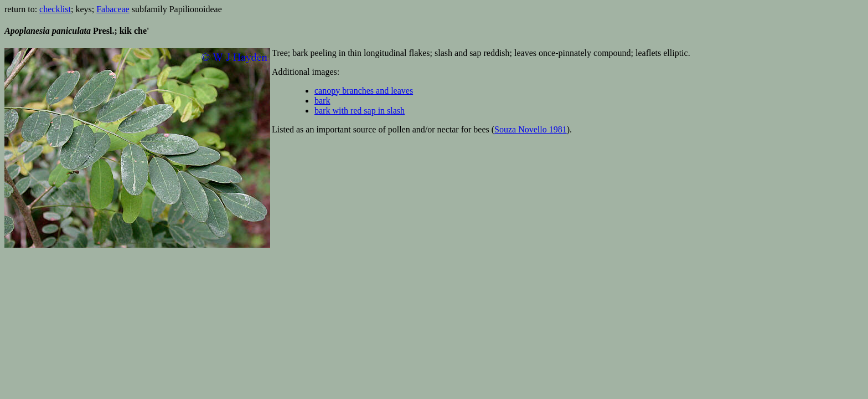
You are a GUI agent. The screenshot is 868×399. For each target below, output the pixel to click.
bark (322, 101)
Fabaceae (113, 9)
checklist (55, 9)
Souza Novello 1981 (531, 129)
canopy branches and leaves (364, 91)
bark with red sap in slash (360, 111)
